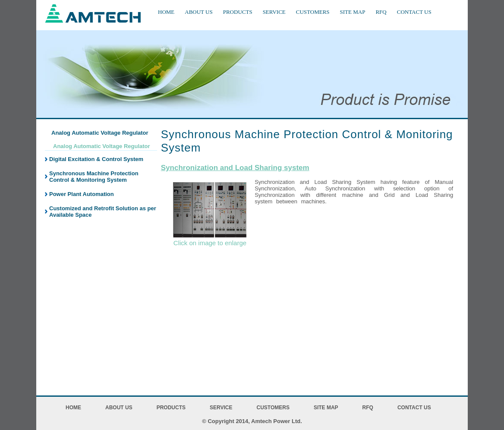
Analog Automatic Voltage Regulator (102, 146)
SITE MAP (353, 12)
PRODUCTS (238, 12)
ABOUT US (198, 12)
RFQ (381, 12)
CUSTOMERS (313, 12)
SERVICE (274, 12)
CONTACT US (414, 12)
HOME (166, 12)
